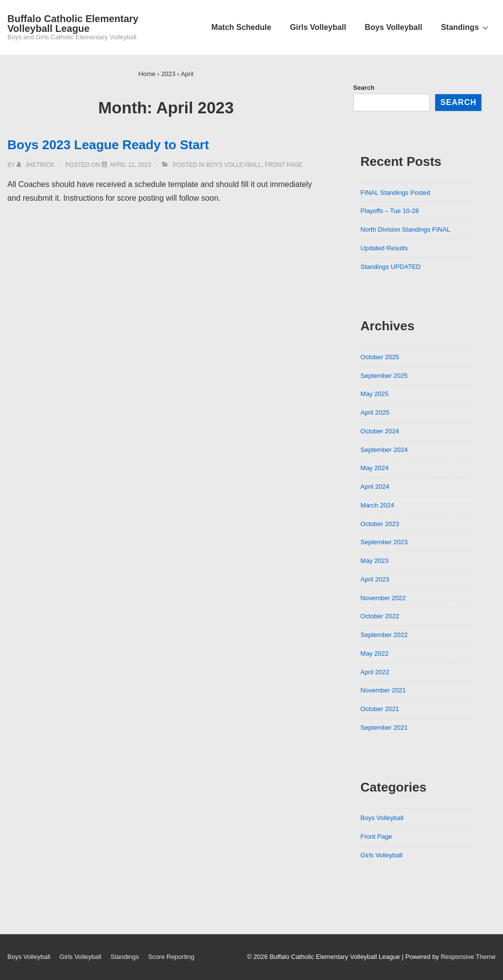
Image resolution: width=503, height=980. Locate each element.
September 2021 (384, 728)
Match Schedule (241, 27)
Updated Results (384, 248)
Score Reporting (171, 957)
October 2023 (380, 524)
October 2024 (380, 431)
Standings (466, 27)
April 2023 (375, 579)
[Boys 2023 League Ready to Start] (130, 165)
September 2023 (384, 542)
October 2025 (380, 357)
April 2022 (375, 672)
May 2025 (375, 394)
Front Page (284, 165)
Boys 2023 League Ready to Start (108, 145)
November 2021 (383, 690)
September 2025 (384, 376)
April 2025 (375, 412)
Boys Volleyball (394, 27)
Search (364, 88)
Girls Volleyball (318, 27)
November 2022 (383, 598)
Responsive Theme (468, 957)
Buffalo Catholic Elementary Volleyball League (73, 24)
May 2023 (375, 561)
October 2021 (380, 709)
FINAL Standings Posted (395, 193)
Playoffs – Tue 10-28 (390, 211)
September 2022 (384, 635)
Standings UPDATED (391, 267)
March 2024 (377, 505)
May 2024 (375, 468)
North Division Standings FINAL (405, 229)
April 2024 (375, 487)
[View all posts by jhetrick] (36, 165)
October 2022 (380, 616)
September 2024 (384, 450)
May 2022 (375, 653)
